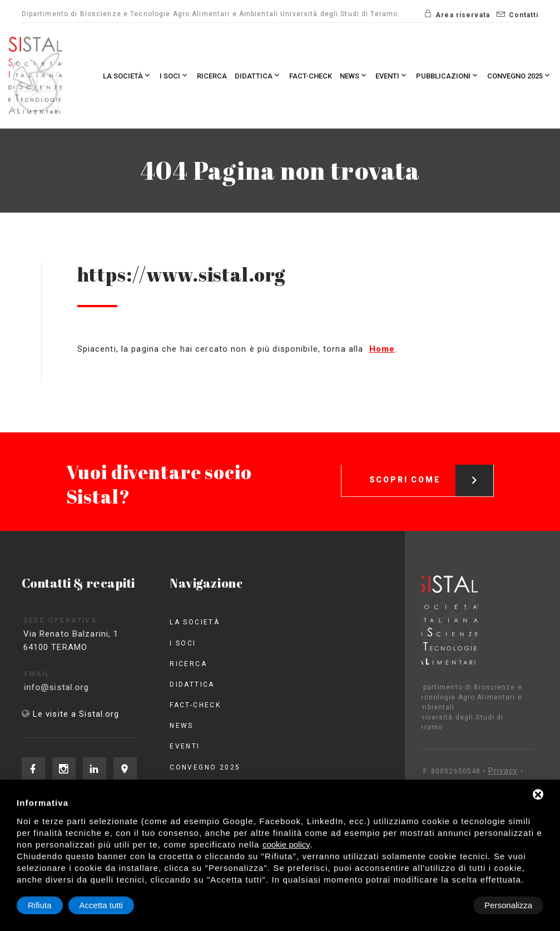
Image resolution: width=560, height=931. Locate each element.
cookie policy (286, 844)
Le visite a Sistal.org (76, 714)
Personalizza (52, 905)
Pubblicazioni (448, 75)
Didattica (258, 75)
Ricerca (212, 76)
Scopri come (432, 471)
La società (127, 75)
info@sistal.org (66, 687)
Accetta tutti (511, 905)
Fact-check (311, 76)
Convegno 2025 (519, 75)
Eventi (392, 75)
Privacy (473, 771)
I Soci (174, 75)
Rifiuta (449, 905)
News (354, 75)
